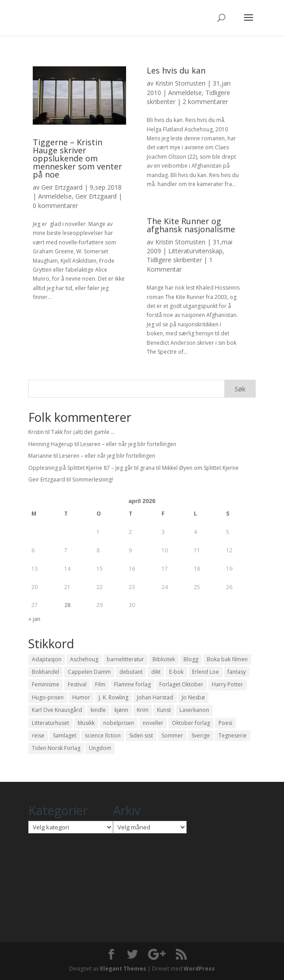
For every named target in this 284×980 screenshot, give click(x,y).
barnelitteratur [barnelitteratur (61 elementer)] (125, 659)
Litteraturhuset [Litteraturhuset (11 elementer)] (50, 723)
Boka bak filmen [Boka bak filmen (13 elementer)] (227, 659)
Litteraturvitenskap (195, 251)
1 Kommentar (180, 264)
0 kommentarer (55, 206)
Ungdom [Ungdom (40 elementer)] (100, 748)
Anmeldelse (55, 196)
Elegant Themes (123, 969)
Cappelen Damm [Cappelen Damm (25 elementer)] (89, 672)
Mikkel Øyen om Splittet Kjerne (200, 468)
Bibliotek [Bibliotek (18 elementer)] (164, 659)
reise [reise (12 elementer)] (38, 735)
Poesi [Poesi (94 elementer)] (225, 723)
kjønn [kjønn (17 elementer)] (121, 710)
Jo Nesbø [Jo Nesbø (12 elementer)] (193, 697)
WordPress (199, 969)
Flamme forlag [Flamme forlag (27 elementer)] (132, 684)
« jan (34, 619)
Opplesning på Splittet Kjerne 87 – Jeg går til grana (92, 468)
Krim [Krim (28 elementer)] (143, 710)
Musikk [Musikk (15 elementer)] (86, 723)
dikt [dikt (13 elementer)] (156, 672)
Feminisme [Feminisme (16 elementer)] (46, 684)
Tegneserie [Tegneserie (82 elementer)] (233, 735)
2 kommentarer (205, 102)
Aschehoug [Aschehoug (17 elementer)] (84, 659)
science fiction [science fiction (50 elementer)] (103, 735)
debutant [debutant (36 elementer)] (131, 672)
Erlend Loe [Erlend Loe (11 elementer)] (205, 672)
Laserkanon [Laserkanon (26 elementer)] (194, 710)
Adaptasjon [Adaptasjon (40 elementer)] (47, 659)
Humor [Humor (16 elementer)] (81, 697)
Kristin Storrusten (180, 83)
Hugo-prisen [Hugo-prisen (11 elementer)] (48, 697)
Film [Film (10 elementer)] (100, 684)
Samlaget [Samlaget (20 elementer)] (65, 735)
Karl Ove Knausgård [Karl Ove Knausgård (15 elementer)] (57, 710)
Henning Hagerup (51, 444)
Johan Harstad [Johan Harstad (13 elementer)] (155, 697)
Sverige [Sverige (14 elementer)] (201, 735)
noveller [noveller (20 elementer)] (153, 723)
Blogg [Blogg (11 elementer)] (191, 659)
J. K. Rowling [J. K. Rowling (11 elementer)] (114, 697)
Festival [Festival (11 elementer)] (77, 684)
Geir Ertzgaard (62, 187)
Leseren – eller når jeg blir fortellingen (128, 444)
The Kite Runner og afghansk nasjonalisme (191, 225)
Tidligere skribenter (174, 260)
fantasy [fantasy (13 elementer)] (237, 672)
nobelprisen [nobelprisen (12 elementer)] (119, 723)
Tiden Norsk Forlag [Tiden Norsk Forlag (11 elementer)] (56, 748)
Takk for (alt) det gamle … (83, 432)
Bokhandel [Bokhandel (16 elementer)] (46, 672)
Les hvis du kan (176, 70)
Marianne (40, 456)
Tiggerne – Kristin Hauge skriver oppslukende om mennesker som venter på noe (77, 158)
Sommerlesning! (93, 479)
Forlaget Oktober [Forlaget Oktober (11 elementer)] (181, 684)
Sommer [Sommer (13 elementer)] (172, 735)
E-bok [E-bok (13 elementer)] (176, 672)
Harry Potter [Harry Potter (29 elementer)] (227, 684)
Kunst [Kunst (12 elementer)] (164, 710)
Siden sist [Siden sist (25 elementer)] (141, 735)
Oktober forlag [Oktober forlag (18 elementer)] (191, 723)
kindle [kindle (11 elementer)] (98, 710)
